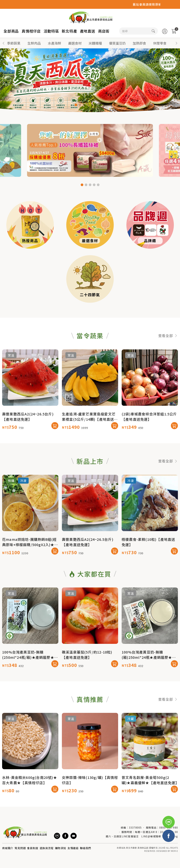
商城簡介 (8, 848)
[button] (176, 43)
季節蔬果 (14, 43)
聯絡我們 (86, 848)
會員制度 (33, 848)
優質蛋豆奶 (117, 43)
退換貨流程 (47, 848)
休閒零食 (160, 43)
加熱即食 (139, 43)
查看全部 (168, 353)
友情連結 (73, 848)
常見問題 (20, 848)
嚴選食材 (75, 43)
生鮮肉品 (34, 43)
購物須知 (61, 848)
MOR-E (174, 851)
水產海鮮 (54, 43)
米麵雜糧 (95, 43)
